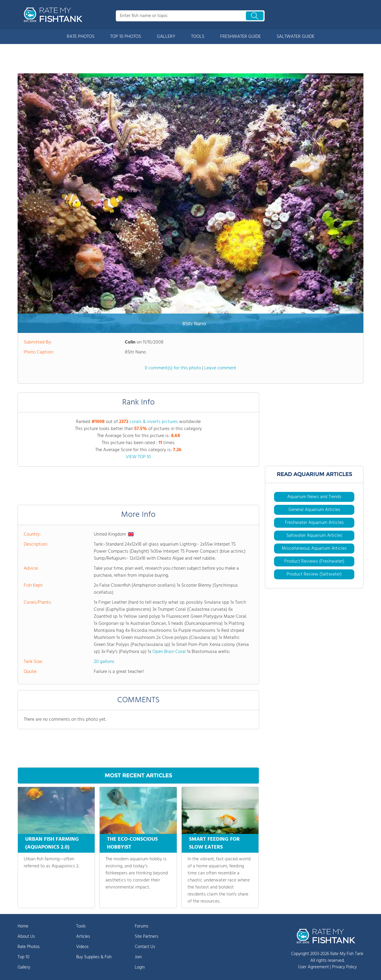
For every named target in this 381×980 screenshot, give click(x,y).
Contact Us (145, 947)
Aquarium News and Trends (314, 497)
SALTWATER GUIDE (296, 37)
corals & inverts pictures (154, 422)
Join (138, 957)
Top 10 (23, 957)
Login (140, 967)
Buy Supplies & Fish (94, 957)
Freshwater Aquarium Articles (314, 523)
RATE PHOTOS (81, 37)
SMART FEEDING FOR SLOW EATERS (214, 843)
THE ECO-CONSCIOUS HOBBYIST (132, 843)
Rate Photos (29, 947)
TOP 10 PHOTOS (126, 37)
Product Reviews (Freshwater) (314, 561)
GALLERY (166, 37)
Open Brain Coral (169, 652)
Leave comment (220, 368)
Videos (82, 947)
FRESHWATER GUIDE (240, 37)
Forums (142, 926)
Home (23, 926)
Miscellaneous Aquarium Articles (314, 549)
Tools (81, 926)
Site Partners (147, 937)
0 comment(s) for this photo (173, 368)
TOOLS (198, 37)
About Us (26, 937)
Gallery (24, 967)
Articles (83, 937)
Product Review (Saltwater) (314, 574)
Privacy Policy (344, 967)
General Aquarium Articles (314, 510)
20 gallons (104, 662)
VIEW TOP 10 (138, 457)
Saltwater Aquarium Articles (314, 536)
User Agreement (313, 967)
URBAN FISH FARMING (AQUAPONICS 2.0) (52, 843)
